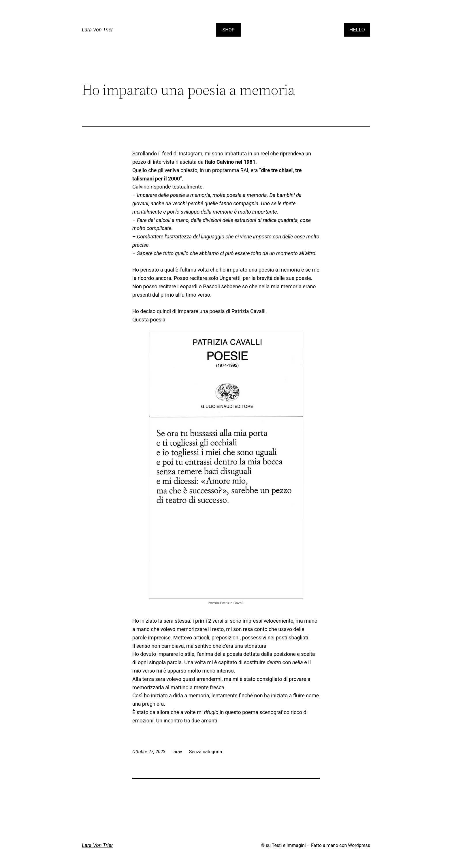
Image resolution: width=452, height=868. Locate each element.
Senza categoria (206, 752)
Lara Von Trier (97, 30)
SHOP (229, 30)
